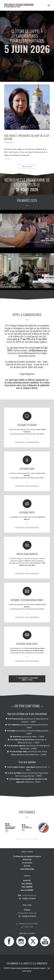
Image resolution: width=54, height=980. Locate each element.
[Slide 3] (22, 839)
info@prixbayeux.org (29, 895)
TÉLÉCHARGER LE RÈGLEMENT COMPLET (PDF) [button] (27, 679)
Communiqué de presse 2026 (28, 923)
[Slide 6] (30, 839)
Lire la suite (8, 159)
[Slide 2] (19, 839)
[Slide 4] (24, 839)
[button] (49, 5)
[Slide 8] (35, 839)
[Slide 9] (37, 839)
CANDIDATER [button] (27, 61)
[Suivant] (51, 235)
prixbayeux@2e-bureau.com (27, 913)
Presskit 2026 (28, 927)
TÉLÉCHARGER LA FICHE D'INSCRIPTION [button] (27, 442)
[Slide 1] (17, 839)
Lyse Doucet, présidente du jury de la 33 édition (27, 137)
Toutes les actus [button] (27, 167)
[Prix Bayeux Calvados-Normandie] (20, 5)
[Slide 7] (32, 839)
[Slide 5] (27, 839)
